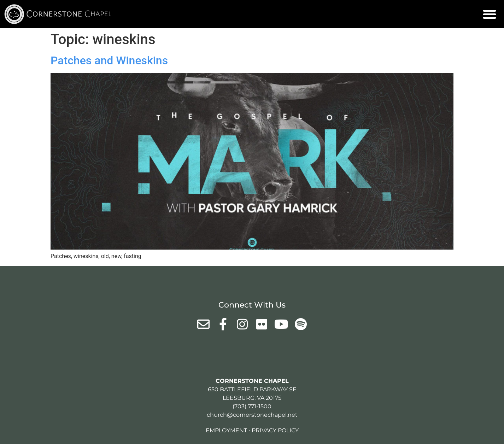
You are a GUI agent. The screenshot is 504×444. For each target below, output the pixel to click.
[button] (490, 14)
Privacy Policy (275, 430)
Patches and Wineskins (109, 60)
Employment (226, 430)
